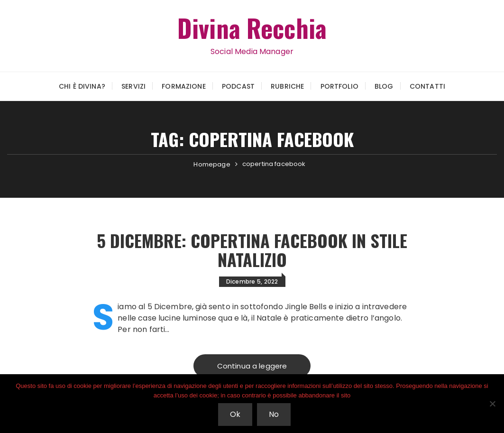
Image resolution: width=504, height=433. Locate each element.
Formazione (184, 86)
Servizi (133, 86)
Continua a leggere (252, 366)
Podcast (238, 86)
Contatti (427, 86)
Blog (384, 86)
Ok (235, 414)
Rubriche (287, 86)
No (274, 414)
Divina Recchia (252, 28)
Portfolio (339, 86)
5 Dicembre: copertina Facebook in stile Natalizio (252, 250)
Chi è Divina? (82, 86)
